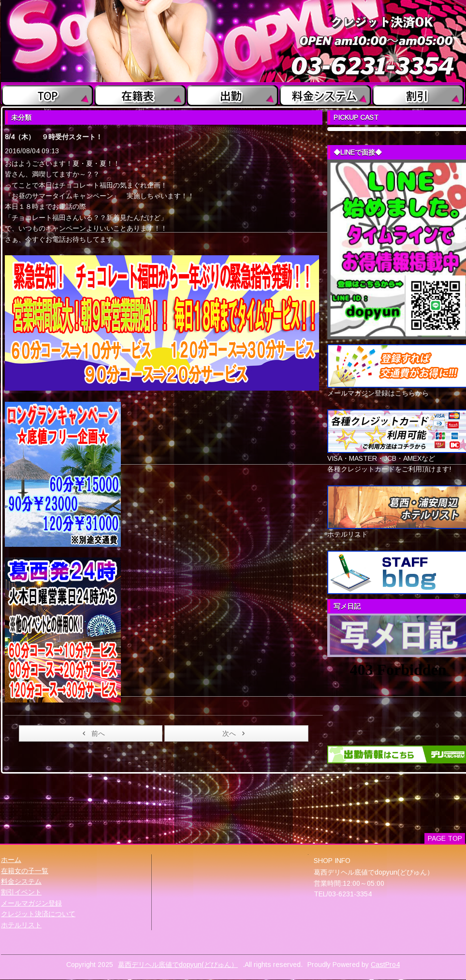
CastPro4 (385, 965)
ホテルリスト (21, 925)
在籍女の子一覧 (25, 871)
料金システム (21, 881)
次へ (235, 733)
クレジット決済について (38, 914)
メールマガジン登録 (31, 903)
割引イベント (21, 892)
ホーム (11, 860)
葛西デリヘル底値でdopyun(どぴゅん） (178, 965)
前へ (92, 733)
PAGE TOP (445, 838)
